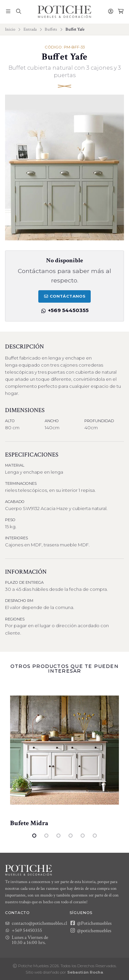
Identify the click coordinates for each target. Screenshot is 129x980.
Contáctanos (64, 296)
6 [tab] (95, 836)
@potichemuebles (90, 931)
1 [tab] (34, 836)
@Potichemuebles (91, 923)
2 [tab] (46, 836)
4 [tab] (71, 836)
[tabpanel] (64, 755)
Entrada (30, 29)
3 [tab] (58, 836)
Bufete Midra (29, 823)
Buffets (51, 29)
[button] (8, 12)
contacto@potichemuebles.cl (36, 923)
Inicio (10, 29)
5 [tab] (83, 836)
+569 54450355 (64, 310)
